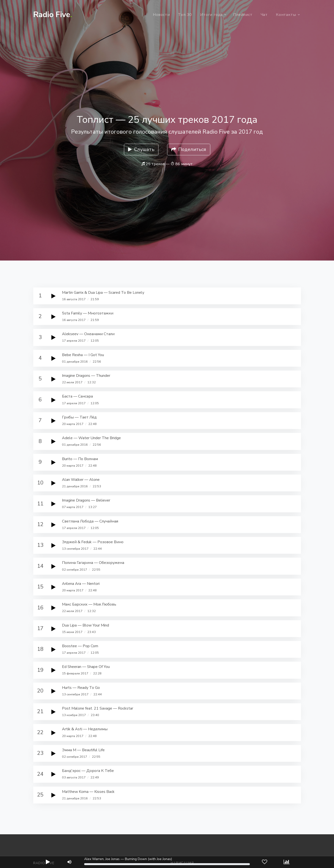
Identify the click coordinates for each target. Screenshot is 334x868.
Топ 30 (185, 15)
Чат (264, 15)
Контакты (286, 15)
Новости (161, 15)
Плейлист (243, 15)
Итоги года (211, 15)
